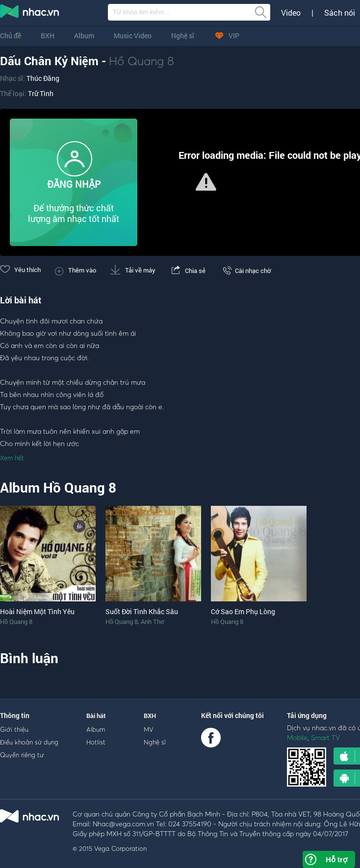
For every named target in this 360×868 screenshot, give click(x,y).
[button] (206, 182)
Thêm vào (76, 270)
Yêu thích (20, 270)
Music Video (133, 36)
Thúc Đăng (43, 78)
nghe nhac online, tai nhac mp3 (30, 13)
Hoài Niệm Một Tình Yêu (37, 611)
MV (149, 729)
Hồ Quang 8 (141, 61)
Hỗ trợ (336, 859)
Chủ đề (11, 36)
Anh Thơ (152, 621)
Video (291, 13)
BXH (48, 36)
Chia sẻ (188, 271)
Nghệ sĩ (183, 36)
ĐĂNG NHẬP (74, 184)
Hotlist (96, 742)
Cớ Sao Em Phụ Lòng (243, 611)
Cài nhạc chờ (245, 271)
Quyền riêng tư (22, 755)
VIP (227, 36)
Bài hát (96, 716)
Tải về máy (133, 270)
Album (84, 36)
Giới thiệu (14, 729)
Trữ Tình (41, 93)
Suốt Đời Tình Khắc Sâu (142, 611)
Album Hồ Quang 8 (58, 487)
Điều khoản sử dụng (29, 742)
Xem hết (12, 458)
